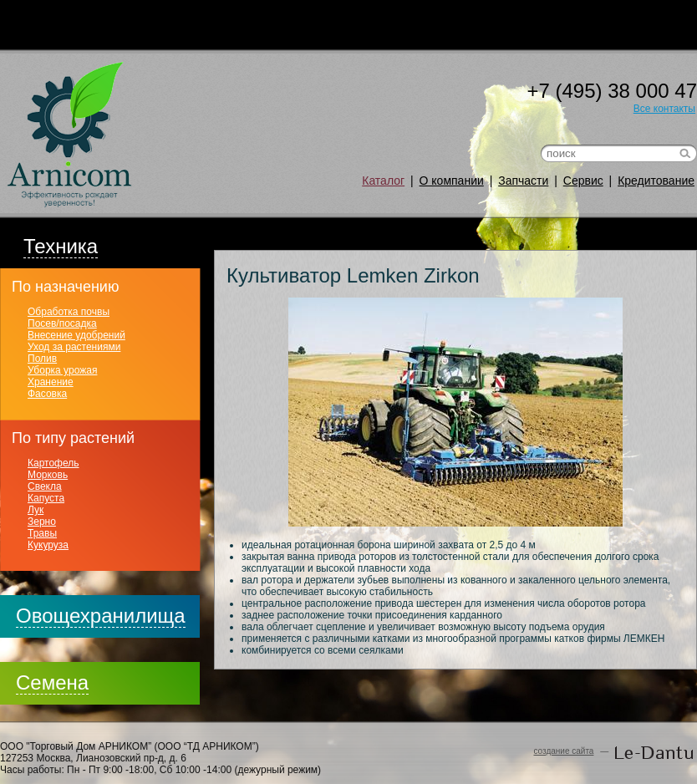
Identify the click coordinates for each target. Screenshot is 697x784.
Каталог (383, 181)
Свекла (45, 486)
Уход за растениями (74, 347)
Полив (42, 359)
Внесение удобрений (76, 335)
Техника (61, 246)
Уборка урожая (62, 370)
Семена (52, 682)
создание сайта (563, 751)
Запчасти (523, 181)
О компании (452, 181)
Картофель (53, 463)
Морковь (48, 475)
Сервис (583, 181)
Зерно (42, 522)
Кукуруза (48, 545)
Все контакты (664, 109)
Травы (42, 533)
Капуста (46, 498)
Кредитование (656, 181)
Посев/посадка (62, 323)
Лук (36, 510)
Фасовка (47, 394)
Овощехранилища (101, 616)
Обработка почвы (69, 312)
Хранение (51, 382)
